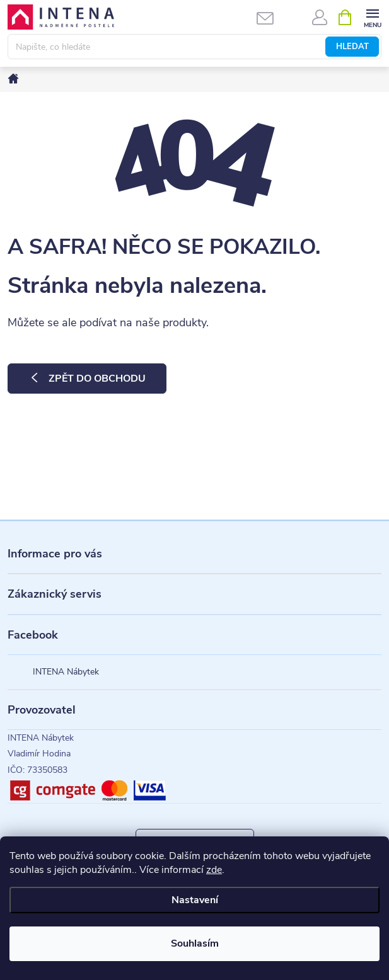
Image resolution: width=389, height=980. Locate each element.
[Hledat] (194, 47)
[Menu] (372, 17)
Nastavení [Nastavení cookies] (195, 900)
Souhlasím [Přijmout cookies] (195, 943)
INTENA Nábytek (66, 672)
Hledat (352, 47)
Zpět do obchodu (97, 379)
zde (214, 870)
